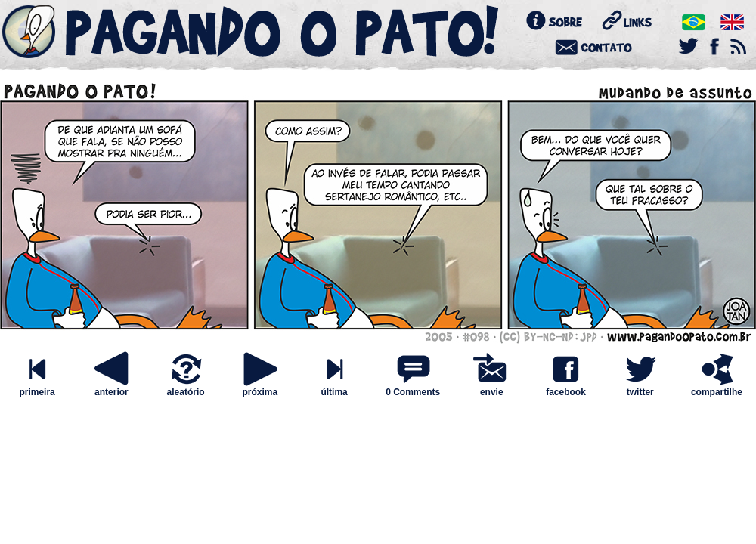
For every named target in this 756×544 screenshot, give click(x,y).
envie (491, 388)
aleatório (186, 388)
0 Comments (413, 392)
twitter (640, 388)
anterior (111, 388)
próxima (260, 388)
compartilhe (717, 388)
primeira (37, 388)
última (334, 388)
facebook (565, 388)
